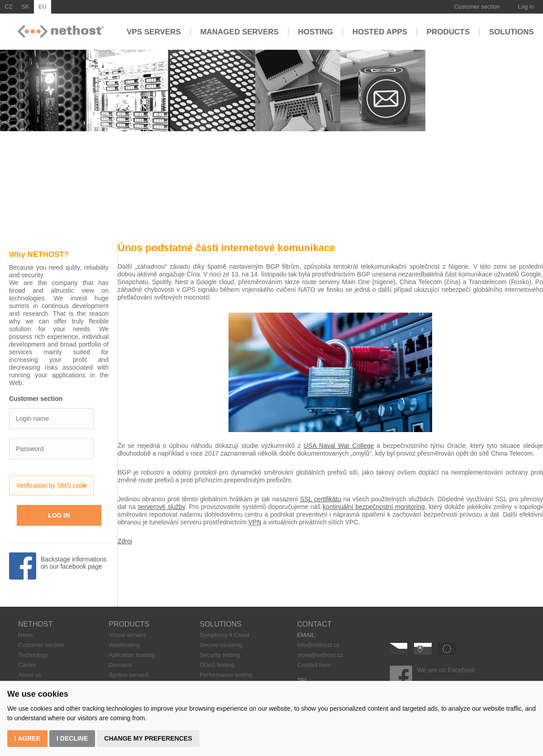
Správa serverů (129, 675)
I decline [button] (72, 738)
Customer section (477, 7)
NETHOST (35, 624)
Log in (526, 7)
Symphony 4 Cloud (224, 635)
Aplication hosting (132, 655)
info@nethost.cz (318, 645)
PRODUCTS (129, 624)
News (26, 635)
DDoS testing (217, 665)
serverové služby (161, 507)
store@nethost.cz (320, 655)
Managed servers (239, 31)
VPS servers (154, 31)
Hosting (316, 31)
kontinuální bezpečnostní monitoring (374, 507)
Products (448, 31)
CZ (8, 7)
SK (25, 7)
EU (43, 7)
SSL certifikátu (321, 499)
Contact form (314, 665)
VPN (255, 522)
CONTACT (314, 624)
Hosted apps (380, 31)
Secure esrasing (221, 645)
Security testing (220, 655)
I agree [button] (27, 738)
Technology (33, 655)
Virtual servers (127, 635)
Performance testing (226, 675)
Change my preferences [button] (148, 738)
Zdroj (125, 541)
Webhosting (124, 645)
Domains (120, 665)
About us (30, 675)
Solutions (512, 31)
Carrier (27, 665)
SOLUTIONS (220, 624)
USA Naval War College (339, 446)
